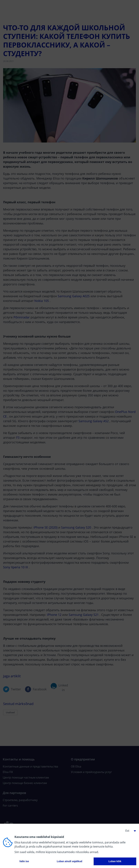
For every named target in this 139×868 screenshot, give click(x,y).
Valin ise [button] (24, 861)
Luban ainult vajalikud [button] (69, 861)
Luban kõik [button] (115, 861)
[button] (129, 831)
